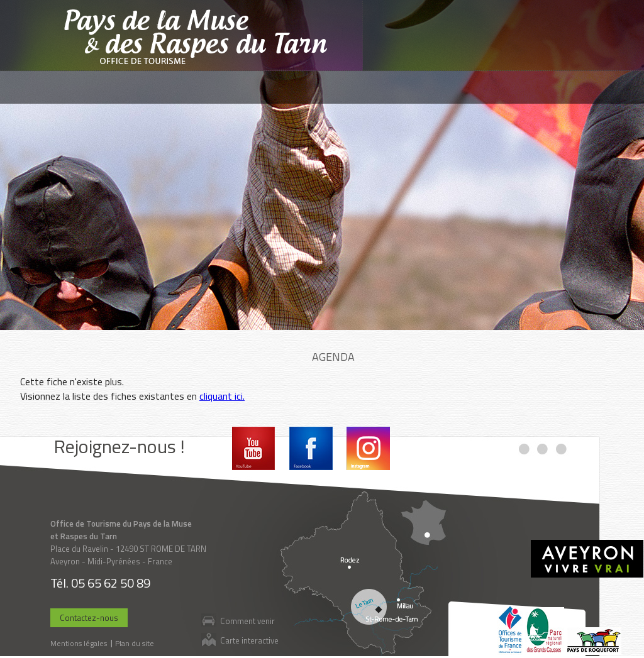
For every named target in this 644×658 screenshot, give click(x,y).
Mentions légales (79, 643)
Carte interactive (249, 640)
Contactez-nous (89, 618)
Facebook (311, 448)
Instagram (368, 448)
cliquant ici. (222, 396)
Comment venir (247, 621)
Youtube (254, 448)
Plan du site (135, 643)
